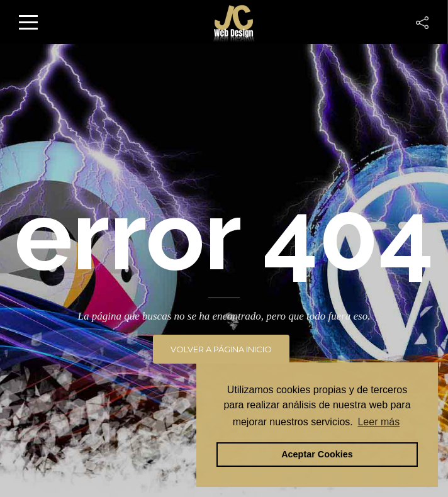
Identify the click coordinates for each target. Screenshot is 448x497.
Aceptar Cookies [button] (317, 454)
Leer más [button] (378, 422)
